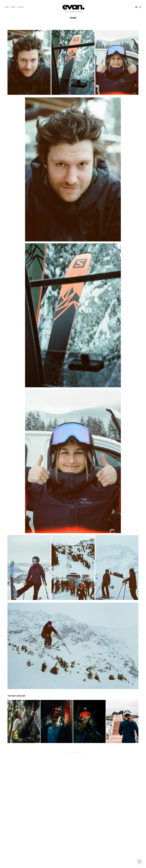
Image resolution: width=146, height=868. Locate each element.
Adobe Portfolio (77, 752)
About (13, 7)
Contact (21, 7)
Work (7, 7)
